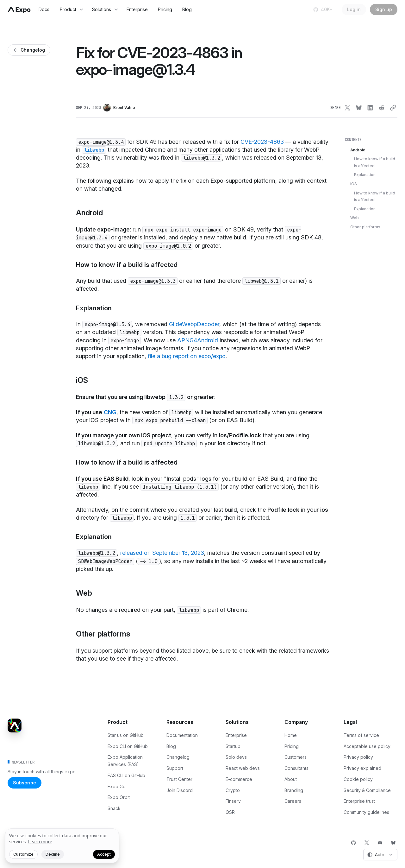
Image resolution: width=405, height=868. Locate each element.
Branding (294, 790)
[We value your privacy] (62, 846)
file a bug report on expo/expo (187, 356)
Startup (233, 746)
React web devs (243, 768)
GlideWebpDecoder (194, 324)
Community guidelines (366, 812)
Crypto (233, 790)
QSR (230, 812)
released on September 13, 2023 (162, 553)
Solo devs (236, 757)
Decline (53, 854)
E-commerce (239, 779)
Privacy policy (358, 757)
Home (291, 735)
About (291, 779)
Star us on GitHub (126, 735)
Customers (296, 757)
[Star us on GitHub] (324, 10)
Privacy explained (362, 768)
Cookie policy (358, 779)
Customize (23, 854)
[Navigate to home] (19, 10)
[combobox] (380, 855)
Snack (114, 808)
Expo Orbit (119, 797)
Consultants (296, 768)
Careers (293, 801)
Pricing (165, 9)
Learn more (40, 842)
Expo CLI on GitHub (128, 746)
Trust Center (179, 779)
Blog (187, 9)
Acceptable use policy (367, 746)
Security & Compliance (367, 790)
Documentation (182, 735)
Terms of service (361, 735)
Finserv (233, 801)
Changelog (178, 757)
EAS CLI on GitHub (126, 775)
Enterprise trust (359, 801)
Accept (104, 854)
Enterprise (137, 9)
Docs (44, 9)
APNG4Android (198, 340)
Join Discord (180, 790)
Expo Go (117, 786)
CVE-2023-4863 (262, 142)
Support (175, 768)
